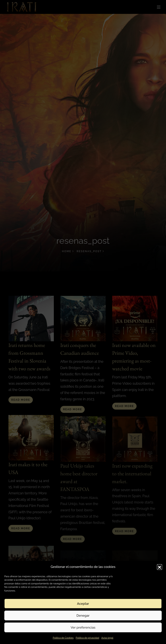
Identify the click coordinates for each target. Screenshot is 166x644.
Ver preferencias (83, 628)
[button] (160, 567)
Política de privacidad (87, 638)
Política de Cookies (63, 638)
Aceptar (83, 604)
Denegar (83, 616)
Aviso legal (107, 638)
